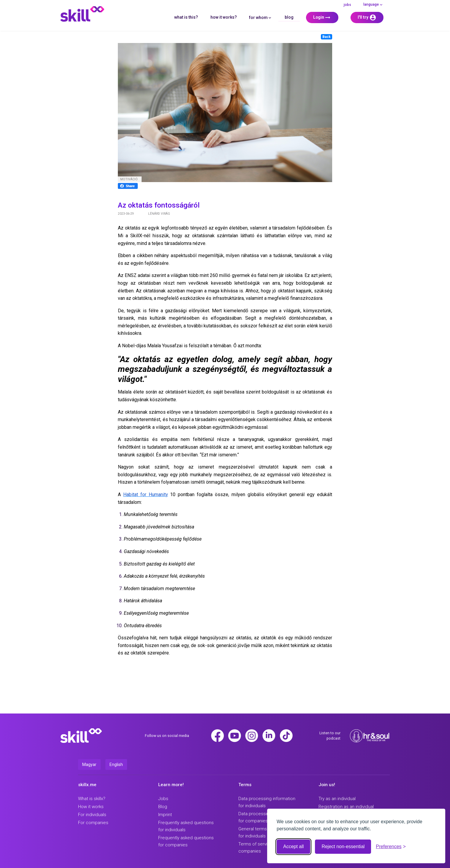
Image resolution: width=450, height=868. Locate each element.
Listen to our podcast (330, 736)
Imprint (165, 815)
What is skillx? (92, 799)
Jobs (347, 5)
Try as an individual (337, 799)
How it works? (224, 17)
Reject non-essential (343, 847)
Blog (289, 17)
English (116, 765)
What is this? (186, 17)
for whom (261, 17)
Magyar (89, 765)
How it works (91, 807)
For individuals (92, 815)
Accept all (293, 847)
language (373, 4)
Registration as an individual (346, 807)
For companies (93, 823)
